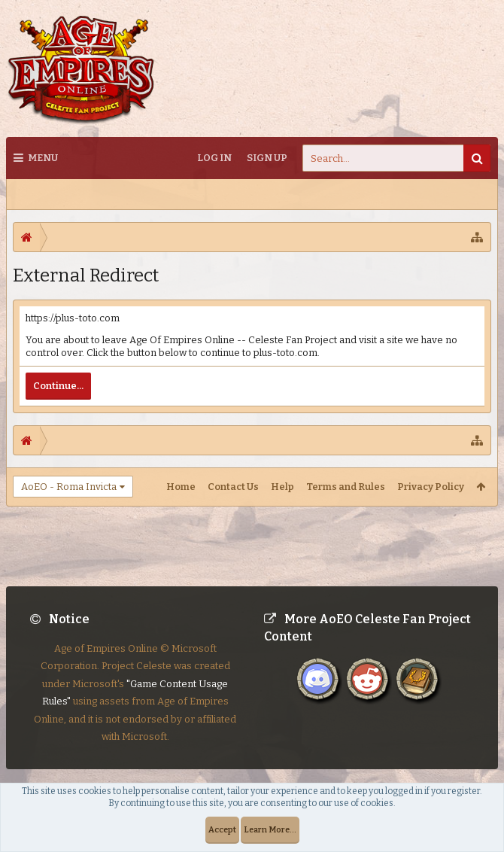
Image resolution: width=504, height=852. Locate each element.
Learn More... (270, 830)
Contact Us (233, 487)
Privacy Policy (431, 487)
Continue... (58, 386)
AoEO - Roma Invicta (69, 487)
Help (282, 487)
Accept (222, 830)
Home (181, 487)
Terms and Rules (346, 487)
